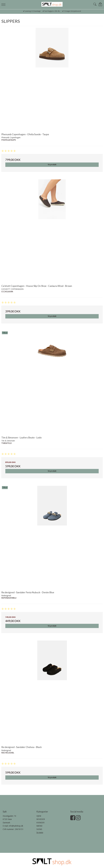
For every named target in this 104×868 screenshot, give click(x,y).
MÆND (39, 826)
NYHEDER (41, 819)
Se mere (40, 833)
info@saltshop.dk (16, 826)
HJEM (39, 816)
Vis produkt (52, 165)
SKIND (39, 829)
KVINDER (40, 823)
